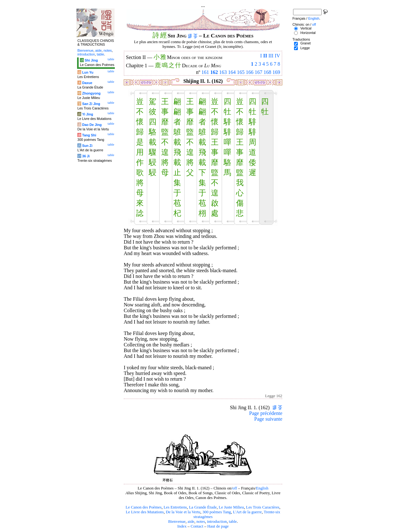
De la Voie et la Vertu (183, 512)
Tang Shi (89, 135)
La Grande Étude (203, 507)
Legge (305, 48)
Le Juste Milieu (232, 507)
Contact (197, 526)
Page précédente (266, 413)
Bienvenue (177, 522)
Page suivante (268, 419)
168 (267, 72)
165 (241, 72)
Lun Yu (88, 72)
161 (205, 72)
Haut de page (218, 526)
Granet (306, 43)
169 (276, 72)
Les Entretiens (175, 507)
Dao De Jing (92, 125)
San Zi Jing (91, 104)
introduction (217, 522)
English (262, 488)
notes (201, 522)
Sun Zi (87, 146)
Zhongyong (91, 93)
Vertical (306, 28)
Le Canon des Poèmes (144, 507)
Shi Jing (91, 60)
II (265, 56)
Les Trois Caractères (263, 507)
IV (277, 56)
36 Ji (86, 156)
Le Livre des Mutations (145, 512)
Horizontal (308, 33)
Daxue (87, 83)
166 (250, 72)
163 (223, 72)
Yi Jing (88, 114)
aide (191, 522)
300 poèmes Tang (217, 512)
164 (232, 72)
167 (259, 72)
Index (182, 526)
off (235, 488)
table (233, 522)
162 (214, 72)
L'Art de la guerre (247, 512)
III (271, 56)
